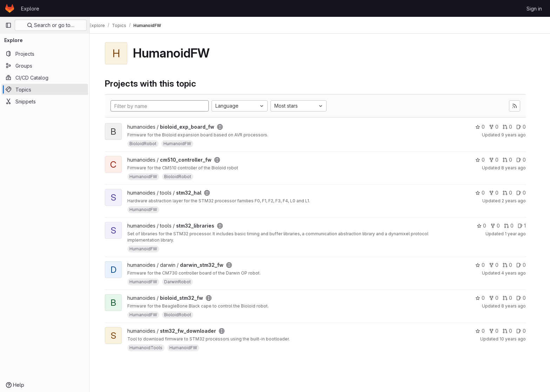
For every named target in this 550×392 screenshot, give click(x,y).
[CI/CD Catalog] (45, 77)
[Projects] (45, 54)
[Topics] (45, 89)
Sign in (534, 9)
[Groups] (45, 66)
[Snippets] (45, 101)
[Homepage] (10, 8)
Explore (30, 9)
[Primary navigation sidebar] (8, 25)
